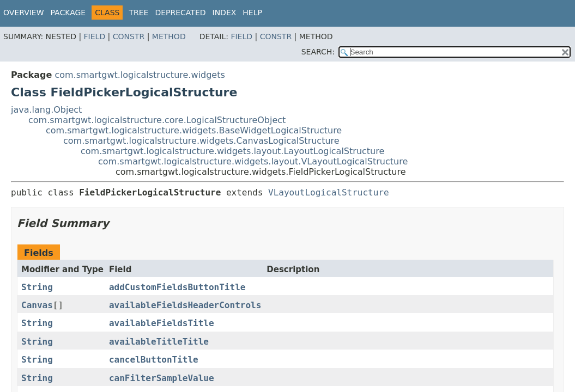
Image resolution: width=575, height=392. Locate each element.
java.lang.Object (46, 110)
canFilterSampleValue (162, 378)
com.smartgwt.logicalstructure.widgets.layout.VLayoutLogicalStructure (253, 161)
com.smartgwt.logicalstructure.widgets (140, 75)
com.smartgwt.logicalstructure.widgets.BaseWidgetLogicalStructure (194, 130)
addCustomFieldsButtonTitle (177, 287)
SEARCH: (318, 52)
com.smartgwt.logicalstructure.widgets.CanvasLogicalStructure (201, 141)
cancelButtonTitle (154, 360)
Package (68, 13)
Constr (129, 36)
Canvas (37, 305)
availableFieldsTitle (162, 323)
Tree (138, 13)
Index (225, 13)
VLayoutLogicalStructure (329, 192)
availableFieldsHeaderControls (185, 305)
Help (252, 13)
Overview (24, 13)
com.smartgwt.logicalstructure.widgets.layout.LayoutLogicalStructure (232, 151)
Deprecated (180, 13)
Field (95, 36)
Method (169, 36)
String (37, 287)
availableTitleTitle (159, 342)
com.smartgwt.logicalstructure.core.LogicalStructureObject (157, 120)
